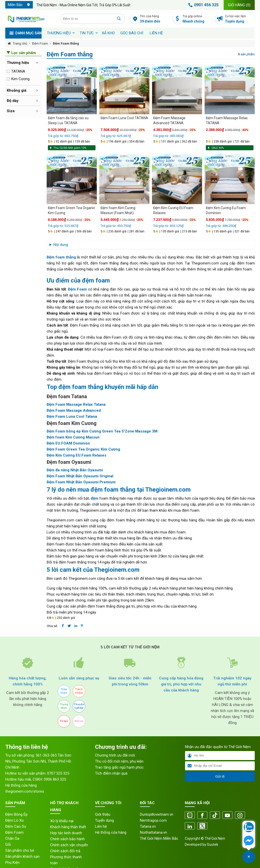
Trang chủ (20, 43)
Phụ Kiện (12, 862)
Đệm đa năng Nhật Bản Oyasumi (75, 470)
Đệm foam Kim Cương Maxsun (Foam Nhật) (118, 210)
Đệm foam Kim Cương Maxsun (73, 437)
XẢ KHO (108, 33)
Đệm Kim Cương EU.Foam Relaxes (173, 210)
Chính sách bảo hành (67, 839)
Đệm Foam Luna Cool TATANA (124, 118)
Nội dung (61, 245)
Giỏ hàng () (239, 5)
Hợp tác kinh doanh (66, 833)
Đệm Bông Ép (16, 814)
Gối (8, 844)
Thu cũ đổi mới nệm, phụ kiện (119, 761)
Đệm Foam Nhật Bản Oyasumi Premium (81, 482)
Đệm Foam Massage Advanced (74, 410)
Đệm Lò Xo (15, 820)
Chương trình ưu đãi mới (115, 755)
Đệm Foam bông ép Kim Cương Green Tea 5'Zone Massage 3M (102, 431)
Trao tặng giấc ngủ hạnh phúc (119, 767)
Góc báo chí (132, 33)
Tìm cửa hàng (155, 19)
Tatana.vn (148, 826)
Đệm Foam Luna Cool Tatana (72, 416)
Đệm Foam (40, 43)
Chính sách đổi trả (65, 851)
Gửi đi (220, 776)
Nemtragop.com (153, 820)
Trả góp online (197, 19)
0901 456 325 (203, 5)
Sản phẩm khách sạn (22, 856)
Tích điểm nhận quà (111, 773)
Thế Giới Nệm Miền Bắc (159, 838)
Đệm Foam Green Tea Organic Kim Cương (71, 210)
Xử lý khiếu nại (62, 821)
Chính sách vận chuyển (69, 845)
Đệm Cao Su (16, 826)
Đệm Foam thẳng (66, 43)
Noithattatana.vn (153, 832)
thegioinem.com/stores (25, 791)
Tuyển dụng (104, 820)
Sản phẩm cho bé (20, 850)
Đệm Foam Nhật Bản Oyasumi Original (80, 476)
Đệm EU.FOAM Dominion (68, 443)
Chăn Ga (12, 838)
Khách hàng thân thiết (68, 827)
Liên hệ (156, 33)
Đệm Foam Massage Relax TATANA (227, 120)
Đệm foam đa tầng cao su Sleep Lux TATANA (68, 120)
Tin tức (87, 33)
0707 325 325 (58, 773)
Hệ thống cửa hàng (111, 832)
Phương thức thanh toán (66, 860)
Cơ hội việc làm (240, 19)
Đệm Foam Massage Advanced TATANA (169, 120)
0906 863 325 (55, 779)
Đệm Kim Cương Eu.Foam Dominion (226, 210)
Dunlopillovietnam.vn (157, 814)
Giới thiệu (103, 814)
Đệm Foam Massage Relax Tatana (76, 404)
